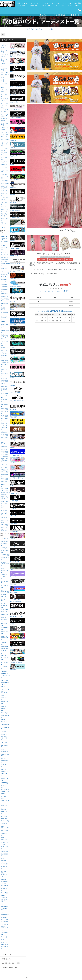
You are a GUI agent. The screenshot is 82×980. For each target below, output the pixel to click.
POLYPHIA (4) (5, 851)
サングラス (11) (4, 154)
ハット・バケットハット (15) (5, 144)
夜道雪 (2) (4, 527)
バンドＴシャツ (60, 4)
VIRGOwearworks (18, 208)
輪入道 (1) (4, 530)
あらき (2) (4, 353)
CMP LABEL (18, 314)
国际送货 (52, 259)
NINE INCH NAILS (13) (4, 817)
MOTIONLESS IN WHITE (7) (5, 793)
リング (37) (4, 191)
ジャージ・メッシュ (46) (5, 115)
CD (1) (3, 227)
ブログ (70, 4)
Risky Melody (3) (5, 313)
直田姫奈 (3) (4, 435)
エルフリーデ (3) (5, 366)
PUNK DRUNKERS (18, 170)
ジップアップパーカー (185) (5, 85)
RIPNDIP (18, 145)
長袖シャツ (43, 257)
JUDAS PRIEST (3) (4, 721)
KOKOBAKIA (18, 407)
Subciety (18, 77)
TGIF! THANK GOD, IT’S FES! (18, 399)
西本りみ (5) (4, 482)
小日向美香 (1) (4, 401)
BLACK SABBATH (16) (4, 605)
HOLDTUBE (18, 652)
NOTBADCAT (18, 322)
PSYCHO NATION (18, 107)
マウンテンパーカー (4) (5, 104)
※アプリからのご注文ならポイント (55, 291)
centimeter (18, 185)
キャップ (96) (5, 139)
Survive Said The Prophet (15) (4, 337)
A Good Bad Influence (18, 84)
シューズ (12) (5, 181)
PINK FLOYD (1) (5, 848)
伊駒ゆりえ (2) (4, 357)
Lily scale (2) (4, 289)
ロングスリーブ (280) (5, 56)
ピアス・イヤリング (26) (5, 187)
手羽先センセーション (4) (5, 471)
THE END (18, 383)
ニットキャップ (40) (5, 149)
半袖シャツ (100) (4, 51)
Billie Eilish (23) (4, 600)
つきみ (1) (4, 465)
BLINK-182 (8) (5, 614)
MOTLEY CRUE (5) (4, 797)
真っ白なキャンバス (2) (5, 502)
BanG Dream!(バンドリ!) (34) (5, 248)
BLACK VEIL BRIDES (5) (4, 611)
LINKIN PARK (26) (5, 755)
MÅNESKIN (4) (4, 766)
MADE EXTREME (18, 390)
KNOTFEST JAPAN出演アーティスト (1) (5, 737)
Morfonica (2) (4, 296)
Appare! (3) (4, 239)
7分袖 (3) (3, 64)
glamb (18, 69)
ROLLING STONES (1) (4, 880)
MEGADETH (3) (4, 775)
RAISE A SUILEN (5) (4, 309)
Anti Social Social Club (18, 614)
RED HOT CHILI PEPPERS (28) (4, 874)
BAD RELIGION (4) (5, 591)
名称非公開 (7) (4, 514)
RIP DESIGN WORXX (18, 660)
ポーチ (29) (4, 165)
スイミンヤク (18, 574)
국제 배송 (69, 259)
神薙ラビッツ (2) (5, 375)
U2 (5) (3, 940)
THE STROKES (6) (5, 914)
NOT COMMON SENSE (18, 629)
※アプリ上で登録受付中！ (55, 312)
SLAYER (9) (4, 893)
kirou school (18, 667)
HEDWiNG (18, 513)
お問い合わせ (13, 959)
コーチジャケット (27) (5, 100)
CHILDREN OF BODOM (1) (4, 638)
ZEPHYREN (18, 606)
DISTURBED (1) (4, 663)
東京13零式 (18, 299)
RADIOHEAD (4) (5, 855)
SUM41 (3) (4, 917)
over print (18, 54)
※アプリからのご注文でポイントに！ (41, 29)
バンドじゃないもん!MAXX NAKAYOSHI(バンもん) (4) (5, 492)
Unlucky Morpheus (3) (5, 347)
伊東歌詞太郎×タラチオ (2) (5, 361)
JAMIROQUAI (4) (5, 716)
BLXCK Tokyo (18, 498)
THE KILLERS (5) (5, 728)
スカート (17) (5, 132)
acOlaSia (18, 622)
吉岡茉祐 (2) (4, 525)
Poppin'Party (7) (4, 304)
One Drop (18, 360)
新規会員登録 (59, 15)
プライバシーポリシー (13, 967)
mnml (18, 223)
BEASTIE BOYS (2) (3, 596)
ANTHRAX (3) (5, 555)
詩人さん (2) (4, 423)
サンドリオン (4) (5, 420)
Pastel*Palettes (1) (5, 300)
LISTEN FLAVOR (18, 122)
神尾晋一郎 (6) (4, 370)
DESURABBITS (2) (5, 265)
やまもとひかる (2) (5, 521)
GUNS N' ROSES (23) (4, 707)
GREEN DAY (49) (4, 703)
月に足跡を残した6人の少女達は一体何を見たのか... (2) (5, 458)
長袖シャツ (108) (4, 60)
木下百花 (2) (4, 381)
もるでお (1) (4, 518)
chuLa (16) (4, 252)
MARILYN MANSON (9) (4, 770)
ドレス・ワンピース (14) (5, 136)
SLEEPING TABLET (18, 284)
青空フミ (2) (4, 350)
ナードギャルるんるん (18, 475)
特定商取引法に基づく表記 (13, 963)
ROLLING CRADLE (18, 422)
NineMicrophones (18, 329)
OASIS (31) (4, 824)
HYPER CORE (18, 552)
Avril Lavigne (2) (4, 582)
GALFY (68, 257)
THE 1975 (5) (5, 539)
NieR (18, 483)
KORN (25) (4, 742)
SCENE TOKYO (18, 61)
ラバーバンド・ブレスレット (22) (5, 198)
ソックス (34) (5, 183)
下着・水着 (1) (4, 203)
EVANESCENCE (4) (5, 677)
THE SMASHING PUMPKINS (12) (4, 907)
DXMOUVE (18, 352)
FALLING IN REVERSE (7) (5, 681)
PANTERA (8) (5, 831)
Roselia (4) (4, 317)
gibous (18, 162)
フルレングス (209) (5, 124)
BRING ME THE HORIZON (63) (4, 623)
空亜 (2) (3, 384)
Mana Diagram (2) (4, 293)
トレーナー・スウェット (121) (5, 68)
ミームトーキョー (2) (5, 507)
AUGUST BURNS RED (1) (4, 570)
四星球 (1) (4, 432)
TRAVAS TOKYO (18, 261)
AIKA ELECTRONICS (18, 453)
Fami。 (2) (4, 269)
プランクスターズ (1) (5, 498)
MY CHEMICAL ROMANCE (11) (4, 811)
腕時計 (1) (4, 193)
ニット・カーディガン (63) (5, 74)
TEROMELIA (18, 582)
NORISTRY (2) (4, 485)
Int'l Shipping (42, 259)
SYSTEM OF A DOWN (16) (5, 921)
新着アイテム (22, 4)
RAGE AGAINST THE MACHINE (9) (5, 861)
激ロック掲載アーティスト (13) (5, 395)
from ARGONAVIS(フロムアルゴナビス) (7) (5, 274)
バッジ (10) (4, 207)
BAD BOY (18, 445)
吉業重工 (18, 192)
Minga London (18, 100)
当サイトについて (13, 954)
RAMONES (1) (4, 868)
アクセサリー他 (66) (5, 215)
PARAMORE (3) (4, 834)
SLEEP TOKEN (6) (4, 896)
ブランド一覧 (34, 4)
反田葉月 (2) (4, 452)
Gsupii (18, 375)
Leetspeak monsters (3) (4, 286)
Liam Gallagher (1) (4, 751)
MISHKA (18, 536)
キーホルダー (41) (5, 219)
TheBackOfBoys (18, 529)
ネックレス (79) (4, 158)
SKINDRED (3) (4, 889)
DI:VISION (18, 506)
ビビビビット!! (18, 460)
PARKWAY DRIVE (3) (4, 839)
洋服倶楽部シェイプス (18, 437)
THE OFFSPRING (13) (4, 933)
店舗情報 (78, 4)
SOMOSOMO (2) (5, 331)
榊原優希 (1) (4, 409)
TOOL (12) (4, 937)
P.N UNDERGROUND (18, 115)
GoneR (18, 430)
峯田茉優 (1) (4, 510)
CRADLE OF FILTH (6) (4, 650)
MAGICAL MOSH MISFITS (18, 154)
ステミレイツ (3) (5, 438)
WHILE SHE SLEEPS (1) (4, 943)
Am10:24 (18, 345)
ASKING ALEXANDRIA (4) (5, 564)
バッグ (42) (4, 162)
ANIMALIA (18, 567)
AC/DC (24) (4, 548)
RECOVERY (18, 200)
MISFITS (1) (4, 783)
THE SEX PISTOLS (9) (4, 885)
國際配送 (60, 259)
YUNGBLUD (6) (4, 948)
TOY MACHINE (18, 177)
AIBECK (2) (4, 236)
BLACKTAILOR (18, 215)
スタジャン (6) (4, 95)
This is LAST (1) (4, 342)
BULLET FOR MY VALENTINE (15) (5, 631)
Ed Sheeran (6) (4, 668)
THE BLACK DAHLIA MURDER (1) (4, 926)
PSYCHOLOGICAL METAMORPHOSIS (18, 598)
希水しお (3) (4, 378)
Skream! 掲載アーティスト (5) (5, 326)
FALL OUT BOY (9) (4, 686)
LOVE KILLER (18, 590)
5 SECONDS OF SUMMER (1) (5, 543)
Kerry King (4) (5, 724)
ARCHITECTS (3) (5, 559)
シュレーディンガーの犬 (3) (5, 428)
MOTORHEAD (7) (5, 802)
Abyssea (18, 238)
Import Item (18, 637)
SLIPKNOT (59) (4, 901)
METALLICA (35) (4, 779)
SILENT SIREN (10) (4, 321)
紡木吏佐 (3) (4, 467)
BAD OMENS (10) (5, 587)
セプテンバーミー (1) (5, 443)
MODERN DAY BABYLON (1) (5, 787)
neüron (18, 367)
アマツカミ (18, 291)
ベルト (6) (4, 167)
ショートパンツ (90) (5, 129)
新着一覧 (75, 15)
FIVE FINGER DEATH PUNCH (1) (5, 691)
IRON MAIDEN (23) (5, 712)
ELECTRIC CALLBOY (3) (5, 672)
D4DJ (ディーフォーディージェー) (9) (5, 259)
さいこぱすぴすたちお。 (18, 268)
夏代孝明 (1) (4, 479)
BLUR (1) (3, 617)
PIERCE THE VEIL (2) (5, 843)
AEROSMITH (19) (5, 551)
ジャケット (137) (4, 91)
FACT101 (18, 544)
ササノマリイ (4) (5, 412)
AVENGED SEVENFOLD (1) (5, 577)
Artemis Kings (18, 253)
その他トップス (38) (5, 120)
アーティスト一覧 (46, 4)
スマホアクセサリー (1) (5, 210)
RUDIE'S (18, 230)
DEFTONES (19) (4, 659)
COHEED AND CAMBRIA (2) (5, 644)
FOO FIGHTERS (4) (4, 697)
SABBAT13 (18, 337)
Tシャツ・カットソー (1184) (4, 46)
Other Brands (18, 644)
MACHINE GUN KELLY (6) (4, 760)
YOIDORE (18, 138)
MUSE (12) (4, 806)
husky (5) (3, 282)
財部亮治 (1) (4, 449)
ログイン (44, 15)
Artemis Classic (18, 246)
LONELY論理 (18, 521)
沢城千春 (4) (4, 416)
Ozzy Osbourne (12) (5, 827)
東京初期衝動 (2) (5, 475)
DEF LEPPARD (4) (5, 654)
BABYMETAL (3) (4, 242)
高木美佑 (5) (4, 447)
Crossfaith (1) (5, 255)
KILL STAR (18, 92)
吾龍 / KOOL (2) (4, 405)
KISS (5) (3, 732)
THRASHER (18, 415)
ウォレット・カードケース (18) (5, 176)
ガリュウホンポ (18, 559)
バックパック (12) (5, 171)
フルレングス (51, 257)
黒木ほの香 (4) (4, 390)
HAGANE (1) (4, 279)
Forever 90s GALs (18, 468)
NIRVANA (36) (5, 821)
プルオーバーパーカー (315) (5, 79)
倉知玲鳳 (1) (4, 386)
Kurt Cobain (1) (4, 746)
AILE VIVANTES (18, 491)
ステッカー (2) (4, 224)
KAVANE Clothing (18, 276)
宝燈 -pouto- (18, 306)
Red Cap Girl (18, 130)
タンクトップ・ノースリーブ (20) (5, 110)
